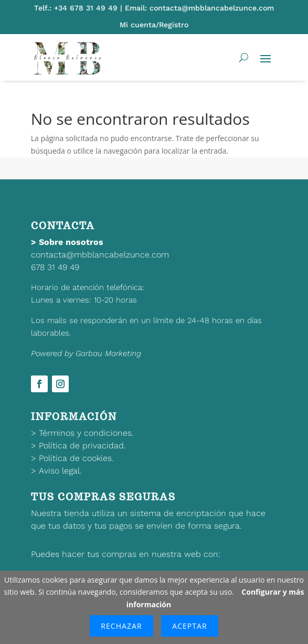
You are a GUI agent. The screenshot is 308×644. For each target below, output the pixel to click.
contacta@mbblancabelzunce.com (100, 255)
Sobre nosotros (71, 242)
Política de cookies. (76, 458)
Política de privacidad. (82, 446)
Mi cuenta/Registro (154, 25)
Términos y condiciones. (86, 433)
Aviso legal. (60, 471)
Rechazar (121, 626)
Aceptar (189, 626)
